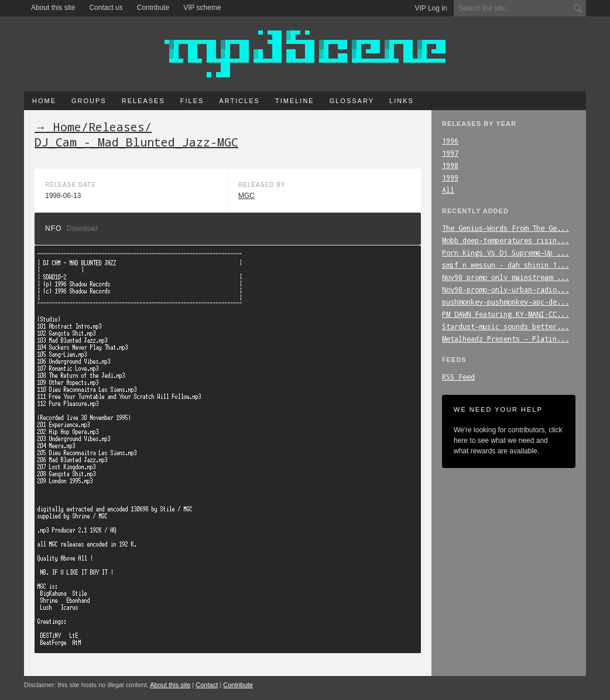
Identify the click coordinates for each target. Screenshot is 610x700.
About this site (53, 8)
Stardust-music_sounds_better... (506, 326)
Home (44, 101)
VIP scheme (202, 8)
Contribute (153, 8)
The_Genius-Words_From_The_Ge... (506, 228)
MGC (246, 196)
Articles (239, 101)
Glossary (352, 101)
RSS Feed (458, 377)
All (448, 190)
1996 (450, 141)
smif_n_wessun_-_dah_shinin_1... (506, 265)
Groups (89, 101)
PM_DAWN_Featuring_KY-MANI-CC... (506, 314)
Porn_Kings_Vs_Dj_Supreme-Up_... (506, 252)
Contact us (106, 8)
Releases (143, 101)
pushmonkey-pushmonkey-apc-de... (506, 302)
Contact (207, 685)
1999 (450, 177)
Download (82, 228)
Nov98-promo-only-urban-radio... (506, 289)
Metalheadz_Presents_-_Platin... (506, 339)
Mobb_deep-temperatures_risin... (506, 240)
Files (192, 101)
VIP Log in (431, 8)
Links (402, 101)
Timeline (295, 101)
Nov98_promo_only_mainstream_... (506, 277)
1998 (450, 165)
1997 (450, 153)
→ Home (58, 127)
